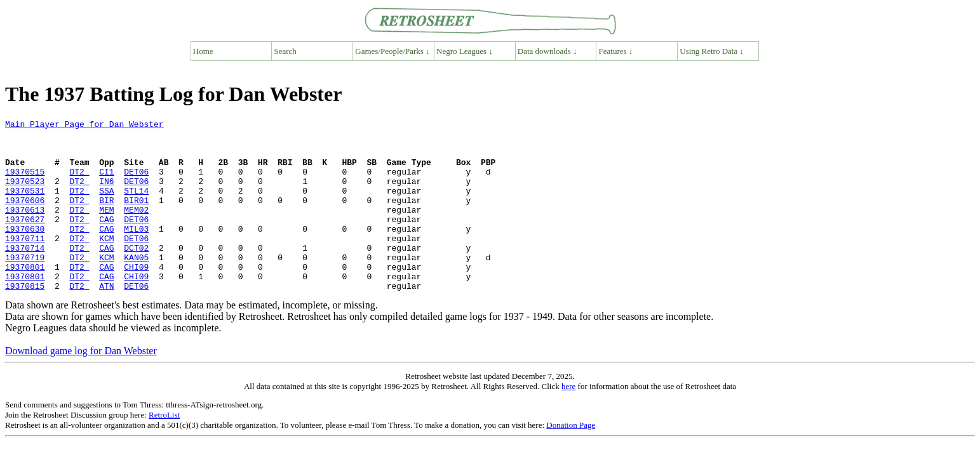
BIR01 (136, 217)
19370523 (25, 194)
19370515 (25, 183)
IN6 (106, 194)
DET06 (136, 183)
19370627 (25, 240)
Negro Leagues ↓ (465, 51)
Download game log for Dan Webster (81, 385)
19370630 (25, 251)
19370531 (25, 206)
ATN (106, 320)
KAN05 (136, 286)
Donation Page (571, 459)
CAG (106, 240)
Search (285, 51)
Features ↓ (616, 51)
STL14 (136, 206)
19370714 (25, 274)
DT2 (79, 183)
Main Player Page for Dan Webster (84, 126)
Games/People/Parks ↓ (392, 51)
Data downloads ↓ (547, 51)
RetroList (164, 449)
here (568, 420)
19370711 (25, 263)
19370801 (25, 297)
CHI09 (136, 297)
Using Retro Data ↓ (712, 51)
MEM (106, 228)
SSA (106, 206)
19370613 (25, 228)
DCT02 (136, 274)
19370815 (25, 320)
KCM (106, 263)
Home (203, 51)
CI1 (106, 183)
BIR (106, 217)
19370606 (25, 217)
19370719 (25, 286)
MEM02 (136, 228)
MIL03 (136, 251)
